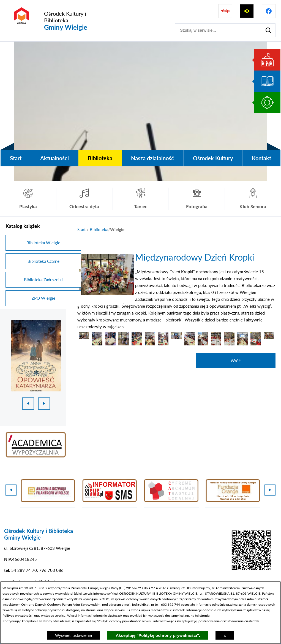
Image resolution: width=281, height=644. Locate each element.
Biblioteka (99, 229)
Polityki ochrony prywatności (119, 621)
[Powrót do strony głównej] (81, 230)
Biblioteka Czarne (43, 261)
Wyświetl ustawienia (73, 635)
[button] (106, 293)
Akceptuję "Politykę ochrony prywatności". (158, 635)
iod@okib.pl (141, 604)
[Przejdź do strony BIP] (225, 11)
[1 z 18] (36, 356)
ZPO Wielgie (43, 298)
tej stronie (202, 615)
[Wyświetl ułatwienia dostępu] (247, 11)
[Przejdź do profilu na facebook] (269, 11)
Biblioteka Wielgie (43, 243)
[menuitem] (16, 158)
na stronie (88, 610)
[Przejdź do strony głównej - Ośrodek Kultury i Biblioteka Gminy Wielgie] (57, 21)
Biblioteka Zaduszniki (43, 280)
